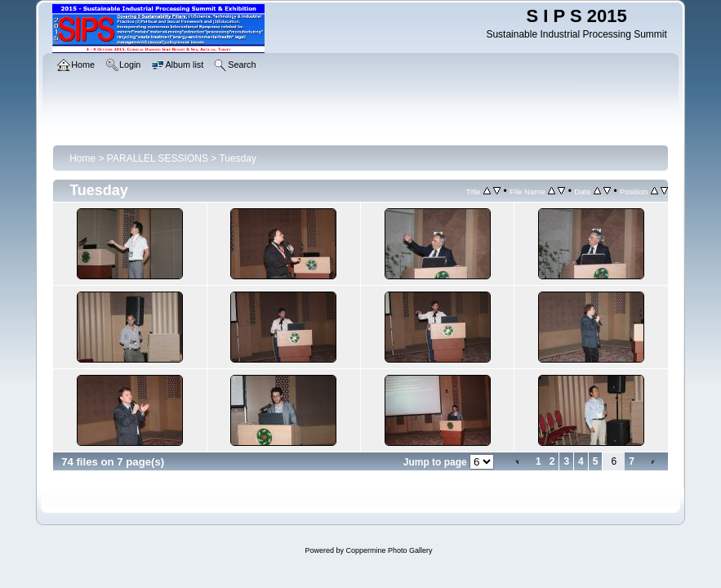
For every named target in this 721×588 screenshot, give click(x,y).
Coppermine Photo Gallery (389, 550)
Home (82, 158)
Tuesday (238, 158)
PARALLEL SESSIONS (158, 158)
